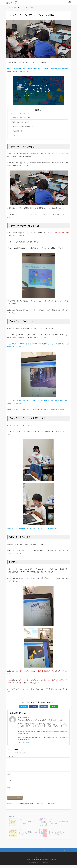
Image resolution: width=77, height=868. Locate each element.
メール (9, 784)
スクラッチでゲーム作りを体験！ (21, 118)
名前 (9, 777)
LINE (54, 707)
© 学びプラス (33, 866)
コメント (10, 756)
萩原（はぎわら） (24, 717)
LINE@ (28, 742)
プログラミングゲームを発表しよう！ (22, 127)
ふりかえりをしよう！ (17, 131)
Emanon (46, 866)
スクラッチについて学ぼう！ (19, 113)
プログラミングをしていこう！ (20, 122)
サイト (9, 790)
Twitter (23, 707)
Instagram (44, 707)
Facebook (34, 707)
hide (41, 110)
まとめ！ (13, 135)
